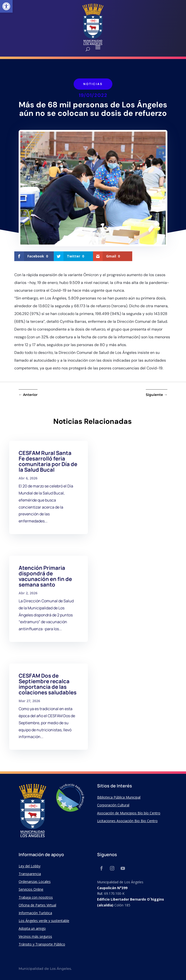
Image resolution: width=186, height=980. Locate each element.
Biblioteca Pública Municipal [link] (119, 797)
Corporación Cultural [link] (113, 805)
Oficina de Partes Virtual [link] (37, 905)
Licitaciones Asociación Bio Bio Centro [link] (127, 821)
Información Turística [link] (35, 913)
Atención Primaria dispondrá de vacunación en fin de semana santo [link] (45, 576)
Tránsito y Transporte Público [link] (42, 944)
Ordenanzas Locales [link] (35, 882)
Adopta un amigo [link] (32, 928)
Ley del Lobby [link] (30, 866)
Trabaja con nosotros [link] (36, 897)
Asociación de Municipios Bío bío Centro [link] (129, 813)
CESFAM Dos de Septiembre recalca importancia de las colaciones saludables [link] (48, 684)
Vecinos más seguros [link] (35, 936)
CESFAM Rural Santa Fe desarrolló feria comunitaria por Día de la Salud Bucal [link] (48, 461)
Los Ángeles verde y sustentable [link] (44, 921)
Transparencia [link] (30, 874)
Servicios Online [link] (31, 889)
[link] (6, 6)
